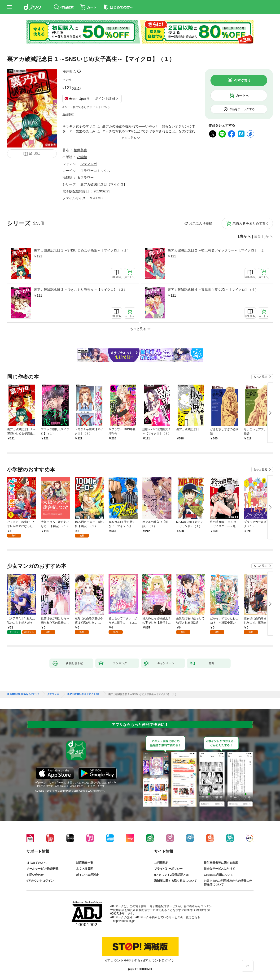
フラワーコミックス (95, 171)
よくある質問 (85, 869)
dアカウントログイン (40, 881)
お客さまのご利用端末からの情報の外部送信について (228, 883)
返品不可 (68, 114)
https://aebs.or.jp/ (124, 921)
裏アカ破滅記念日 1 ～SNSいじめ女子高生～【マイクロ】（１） (82, 250)
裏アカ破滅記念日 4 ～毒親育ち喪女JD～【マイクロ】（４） (213, 290)
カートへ (242, 95)
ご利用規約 (161, 863)
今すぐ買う (242, 80)
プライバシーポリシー (168, 869)
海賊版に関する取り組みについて (175, 881)
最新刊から (263, 237)
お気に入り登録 (201, 223)
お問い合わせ (35, 875)
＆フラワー (85, 178)
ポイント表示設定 (87, 875)
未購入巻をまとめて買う (251, 223)
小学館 (82, 157)
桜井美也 (69, 71)
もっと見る (260, 377)
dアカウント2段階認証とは (171, 875)
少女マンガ (89, 164)
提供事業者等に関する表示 (221, 863)
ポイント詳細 (105, 98)
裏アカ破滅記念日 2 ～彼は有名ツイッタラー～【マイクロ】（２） (218, 250)
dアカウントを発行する (123, 960)
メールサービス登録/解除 (42, 869)
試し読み (35, 154)
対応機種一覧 (85, 863)
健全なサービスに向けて (219, 869)
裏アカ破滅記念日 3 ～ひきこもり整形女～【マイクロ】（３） (80, 290)
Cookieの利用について (219, 875)
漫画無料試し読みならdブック (23, 694)
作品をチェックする (242, 109)
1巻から (244, 237)
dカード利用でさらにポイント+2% (85, 107)
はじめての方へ (36, 863)
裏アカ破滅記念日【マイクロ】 (104, 184)
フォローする (79, 71)
